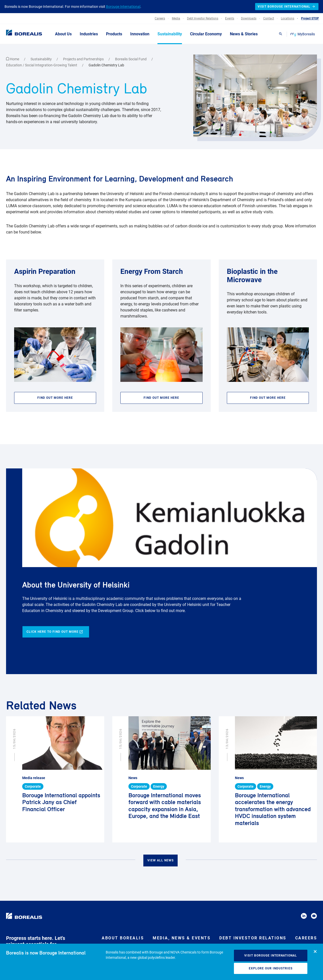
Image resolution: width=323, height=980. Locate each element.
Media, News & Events (182, 938)
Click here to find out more (55, 632)
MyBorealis (303, 34)
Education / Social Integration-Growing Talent (42, 65)
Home (13, 59)
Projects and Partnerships (84, 59)
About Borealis (123, 938)
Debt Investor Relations (253, 938)
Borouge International (123, 7)
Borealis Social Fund (131, 59)
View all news (160, 860)
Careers (306, 938)
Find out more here (55, 398)
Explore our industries (271, 968)
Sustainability (42, 59)
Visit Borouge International (271, 956)
